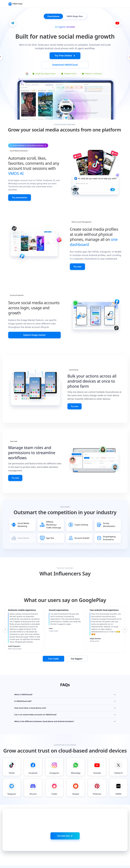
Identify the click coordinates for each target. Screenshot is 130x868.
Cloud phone (53, 16)
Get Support (77, 650)
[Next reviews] (125, 621)
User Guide (53, 650)
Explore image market (34, 327)
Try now (78, 258)
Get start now (65, 828)
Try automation (20, 189)
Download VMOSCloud (81, 56)
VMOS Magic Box (75, 16)
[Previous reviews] (5, 621)
